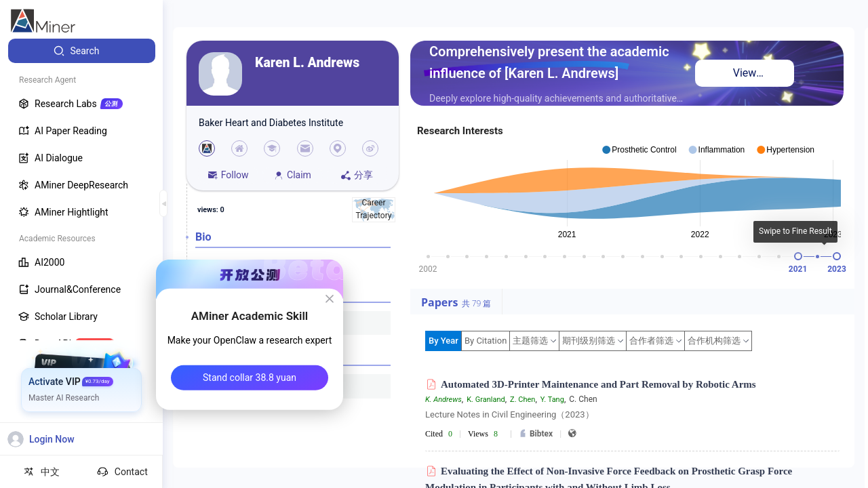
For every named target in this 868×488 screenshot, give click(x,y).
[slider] (798, 256)
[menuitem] (82, 51)
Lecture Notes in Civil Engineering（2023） (510, 414)
